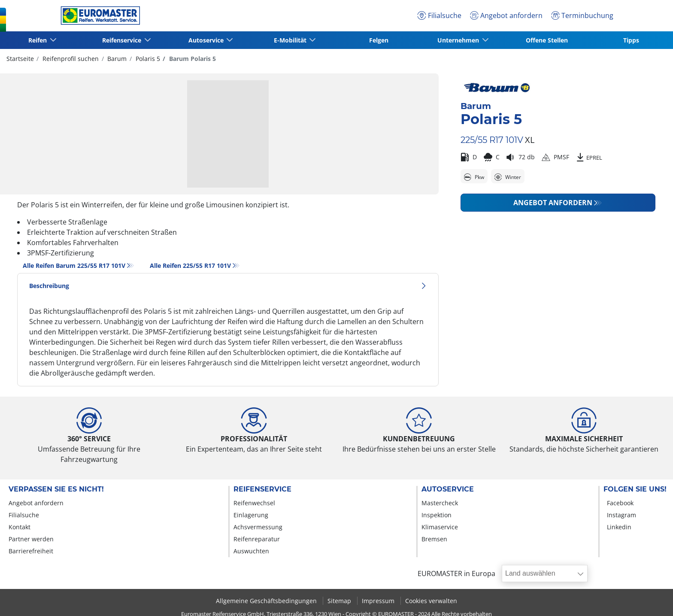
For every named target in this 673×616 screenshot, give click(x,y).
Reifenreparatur (257, 539)
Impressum (379, 601)
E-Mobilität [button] (291, 40)
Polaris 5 (147, 59)
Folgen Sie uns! (635, 489)
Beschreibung (228, 286)
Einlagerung (251, 515)
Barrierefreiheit (31, 551)
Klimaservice (440, 527)
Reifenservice (262, 489)
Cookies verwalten (431, 601)
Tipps (631, 40)
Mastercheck (440, 503)
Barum (116, 59)
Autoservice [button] (206, 40)
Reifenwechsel (254, 503)
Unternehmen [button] (459, 40)
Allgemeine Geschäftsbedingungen (267, 601)
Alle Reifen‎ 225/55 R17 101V (190, 266)
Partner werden (31, 539)
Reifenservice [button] (123, 40)
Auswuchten (251, 551)
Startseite (20, 59)
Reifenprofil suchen (70, 59)
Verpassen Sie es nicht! (56, 489)
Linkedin (619, 527)
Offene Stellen (547, 40)
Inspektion (437, 515)
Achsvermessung (258, 527)
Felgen (379, 40)
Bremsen (434, 539)
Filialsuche (24, 515)
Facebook (620, 503)
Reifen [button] (38, 40)
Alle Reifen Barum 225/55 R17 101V (74, 266)
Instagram (621, 515)
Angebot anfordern (553, 203)
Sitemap (340, 601)
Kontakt (20, 527)
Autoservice (448, 489)
